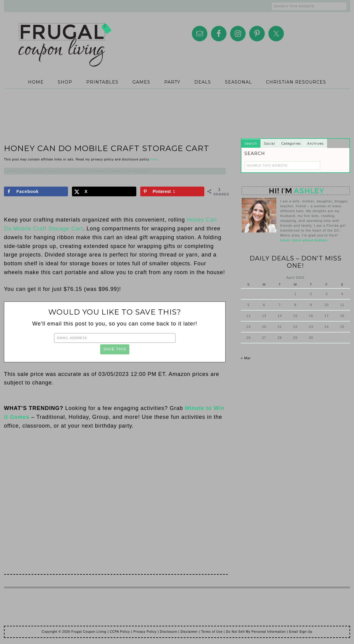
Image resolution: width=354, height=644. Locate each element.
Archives (315, 143)
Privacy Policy (145, 632)
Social (269, 143)
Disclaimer (189, 632)
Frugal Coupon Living (65, 37)
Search (251, 143)
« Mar (246, 358)
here (154, 159)
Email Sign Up (301, 632)
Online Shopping (135, 171)
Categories (291, 143)
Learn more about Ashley (304, 240)
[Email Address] (115, 338)
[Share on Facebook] (36, 191)
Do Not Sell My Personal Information (256, 632)
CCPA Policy (120, 632)
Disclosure (169, 632)
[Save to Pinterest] (172, 191)
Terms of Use (212, 632)
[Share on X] (104, 191)
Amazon (114, 171)
